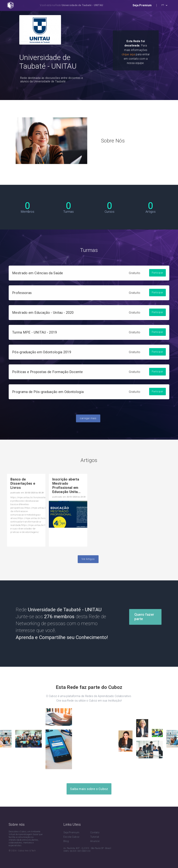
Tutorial (95, 837)
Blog (66, 841)
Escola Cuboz (71, 837)
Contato (95, 832)
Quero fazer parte (144, 625)
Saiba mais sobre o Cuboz (89, 789)
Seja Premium (71, 832)
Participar (157, 281)
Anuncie (95, 841)
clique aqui (128, 54)
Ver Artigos (88, 568)
